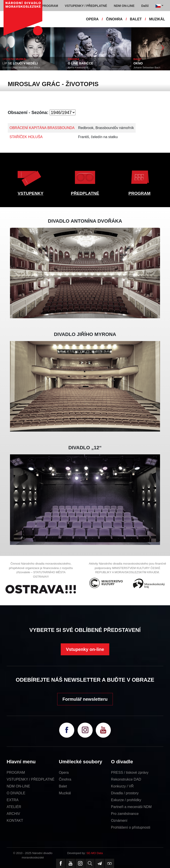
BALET (136, 19)
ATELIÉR (14, 807)
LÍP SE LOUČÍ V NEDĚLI (20, 63)
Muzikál (65, 793)
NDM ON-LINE (18, 786)
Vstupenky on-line (85, 649)
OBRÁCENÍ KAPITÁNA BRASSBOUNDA (42, 128)
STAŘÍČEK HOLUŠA (26, 137)
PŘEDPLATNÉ (85, 193)
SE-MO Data (95, 853)
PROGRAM (140, 193)
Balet (63, 786)
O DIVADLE (16, 793)
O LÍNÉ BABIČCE (80, 63)
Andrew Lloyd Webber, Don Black (21, 68)
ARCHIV (13, 814)
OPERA (92, 19)
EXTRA (13, 800)
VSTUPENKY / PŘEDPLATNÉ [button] (86, 6)
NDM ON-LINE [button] (124, 6)
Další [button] (145, 6)
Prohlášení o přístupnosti (131, 827)
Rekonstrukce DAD (126, 779)
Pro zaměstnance (125, 814)
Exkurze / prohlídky (126, 800)
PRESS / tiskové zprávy (130, 773)
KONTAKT (15, 821)
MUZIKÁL (157, 19)
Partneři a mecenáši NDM (131, 807)
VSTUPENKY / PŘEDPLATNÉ (30, 779)
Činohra (65, 779)
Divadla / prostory (125, 793)
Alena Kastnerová (78, 68)
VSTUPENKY (31, 193)
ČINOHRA (114, 19)
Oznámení (119, 821)
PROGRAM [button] (50, 6)
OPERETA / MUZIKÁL (15, 59)
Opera (64, 773)
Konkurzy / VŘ (122, 786)
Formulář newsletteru (85, 699)
